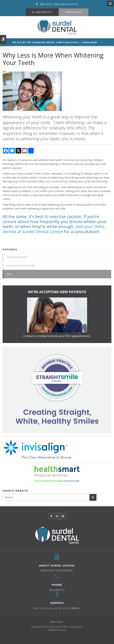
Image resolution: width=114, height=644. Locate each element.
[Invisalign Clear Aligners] (57, 390)
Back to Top (57, 622)
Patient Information (17, 257)
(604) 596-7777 (44, 12)
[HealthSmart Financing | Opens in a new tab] (57, 474)
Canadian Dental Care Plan (21, 265)
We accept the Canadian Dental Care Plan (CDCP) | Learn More (55, 43)
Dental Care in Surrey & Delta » (57, 570)
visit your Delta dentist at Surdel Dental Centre (54, 229)
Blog (9, 274)
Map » (75, 608)
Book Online (73, 12)
